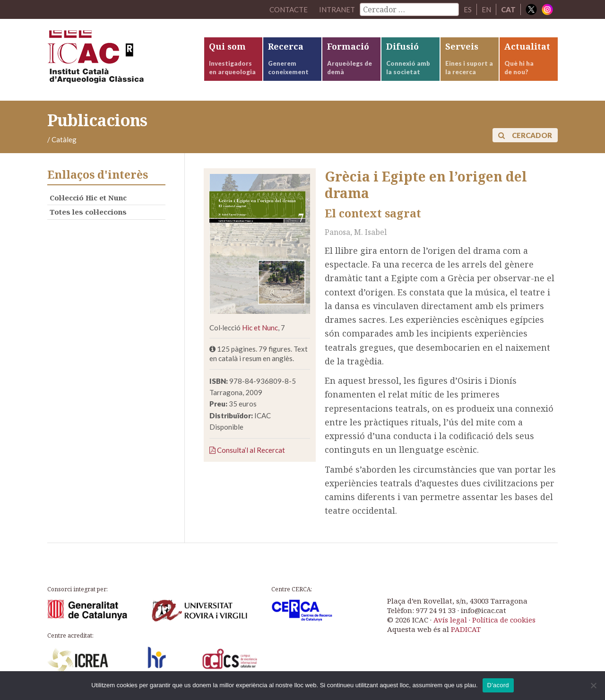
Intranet (337, 9)
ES (468, 9)
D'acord (498, 685)
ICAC (118, 60)
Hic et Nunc (260, 328)
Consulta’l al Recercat (247, 450)
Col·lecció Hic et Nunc (88, 198)
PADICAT (466, 629)
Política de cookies (504, 620)
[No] (593, 685)
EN (486, 9)
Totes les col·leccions (88, 212)
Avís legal (450, 620)
